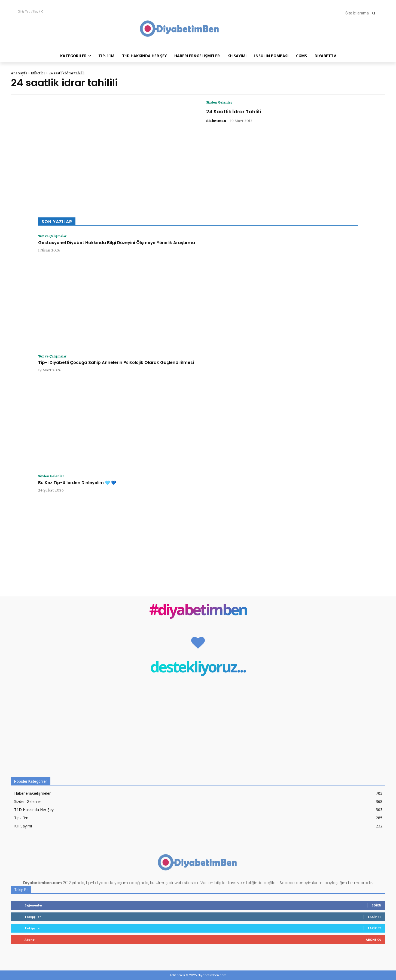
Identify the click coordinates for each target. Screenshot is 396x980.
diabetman (216, 121)
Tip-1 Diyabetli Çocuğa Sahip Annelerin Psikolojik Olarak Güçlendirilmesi (116, 363)
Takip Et (374, 917)
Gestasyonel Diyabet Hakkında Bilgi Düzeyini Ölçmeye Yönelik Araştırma (117, 243)
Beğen (376, 905)
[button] (362, 13)
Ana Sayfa (19, 73)
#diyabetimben (198, 611)
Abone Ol (374, 940)
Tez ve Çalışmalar (54, 236)
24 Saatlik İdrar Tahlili (234, 112)
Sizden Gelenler (221, 102)
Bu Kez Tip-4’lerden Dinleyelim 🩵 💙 (77, 483)
